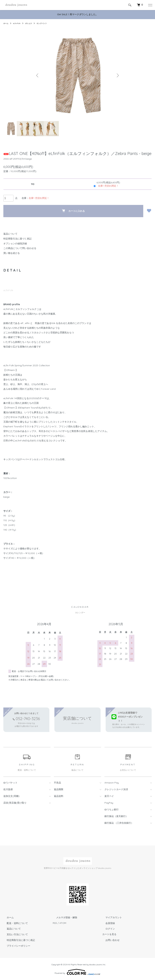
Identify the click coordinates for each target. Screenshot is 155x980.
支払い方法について (14, 934)
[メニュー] (150, 5)
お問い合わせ (109, 940)
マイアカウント (110, 917)
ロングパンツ (46, 23)
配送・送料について (14, 923)
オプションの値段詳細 (15, 243)
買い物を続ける (12, 253)
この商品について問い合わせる (20, 248)
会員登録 (107, 923)
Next (117, 75)
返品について (10, 234)
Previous (38, 75)
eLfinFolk (18, 23)
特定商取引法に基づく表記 (17, 239)
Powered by (77, 972)
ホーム (6, 23)
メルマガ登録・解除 (63, 917)
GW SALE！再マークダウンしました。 (77, 14)
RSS (55, 923)
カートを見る (109, 934)
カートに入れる (73, 211)
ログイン (107, 929)
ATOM (63, 923)
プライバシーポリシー (15, 946)
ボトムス (31, 23)
